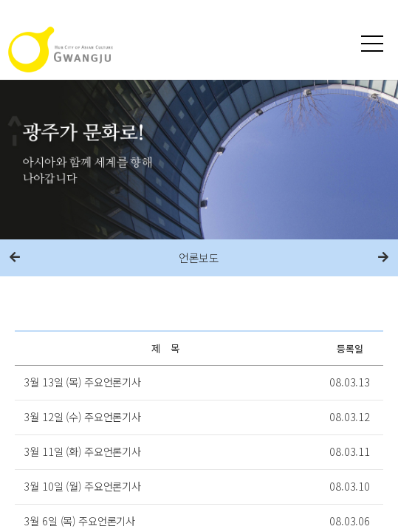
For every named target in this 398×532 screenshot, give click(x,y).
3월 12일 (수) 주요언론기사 (82, 416)
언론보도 (199, 258)
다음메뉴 (383, 258)
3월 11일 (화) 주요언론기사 (82, 451)
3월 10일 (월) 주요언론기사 (82, 486)
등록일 (350, 348)
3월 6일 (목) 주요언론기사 (79, 521)
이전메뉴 (15, 258)
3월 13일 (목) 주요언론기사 (82, 382)
